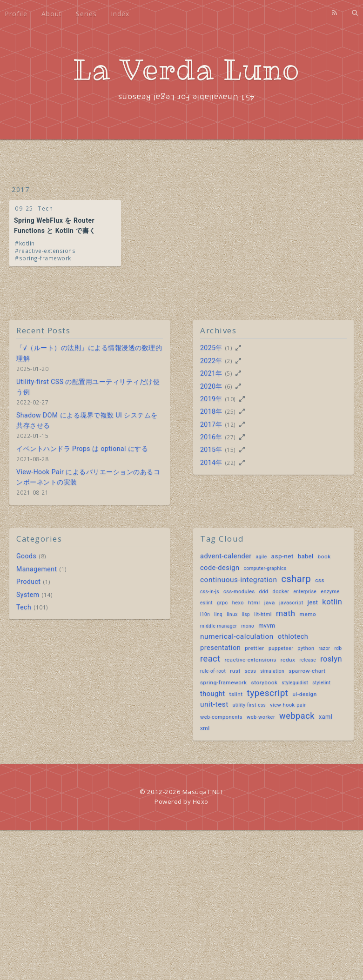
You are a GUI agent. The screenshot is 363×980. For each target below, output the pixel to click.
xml (205, 728)
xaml (326, 717)
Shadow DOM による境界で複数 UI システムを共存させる (87, 420)
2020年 (211, 386)
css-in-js (210, 592)
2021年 (211, 373)
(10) (230, 399)
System (28, 595)
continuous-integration (239, 580)
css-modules (239, 592)
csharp (296, 579)
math (286, 613)
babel (306, 556)
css (320, 580)
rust (235, 671)
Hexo (201, 801)
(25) (230, 411)
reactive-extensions (47, 251)
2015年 (211, 450)
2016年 (211, 437)
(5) (229, 373)
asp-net (282, 556)
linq (218, 614)
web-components (221, 717)
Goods (26, 556)
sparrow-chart (307, 671)
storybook (265, 682)
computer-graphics (265, 568)
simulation (272, 671)
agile (262, 557)
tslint (236, 694)
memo (308, 614)
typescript (268, 693)
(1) (229, 348)
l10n (205, 614)
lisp (246, 614)
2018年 (211, 411)
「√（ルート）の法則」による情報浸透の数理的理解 (89, 353)
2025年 (211, 348)
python (306, 648)
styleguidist (295, 683)
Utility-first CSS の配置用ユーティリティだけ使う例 (88, 387)
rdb (338, 648)
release (308, 660)
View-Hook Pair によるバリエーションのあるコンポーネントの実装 (88, 477)
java (270, 603)
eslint (206, 603)
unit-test (214, 704)
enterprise (305, 592)
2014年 (211, 463)
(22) (230, 463)
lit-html (263, 614)
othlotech (293, 637)
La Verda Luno (186, 70)
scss (251, 671)
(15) (230, 450)
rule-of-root (213, 671)
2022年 (211, 361)
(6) (229, 386)
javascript (291, 603)
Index (120, 14)
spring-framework (45, 258)
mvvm (267, 626)
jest (313, 602)
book (324, 556)
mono (248, 626)
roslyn (331, 659)
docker (281, 592)
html (254, 603)
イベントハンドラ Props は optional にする (82, 449)
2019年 (211, 399)
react (210, 659)
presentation (220, 648)
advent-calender (226, 556)
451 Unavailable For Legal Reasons (186, 98)
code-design (220, 568)
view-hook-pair (288, 705)
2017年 (211, 424)
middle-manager (218, 626)
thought (213, 694)
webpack (297, 716)
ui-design (305, 694)
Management (37, 569)
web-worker (261, 717)
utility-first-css (249, 705)
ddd (264, 592)
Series (86, 14)
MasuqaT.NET (203, 792)
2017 (20, 189)
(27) (230, 437)
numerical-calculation (237, 636)
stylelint (321, 683)
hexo (238, 603)
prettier (255, 648)
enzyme (330, 592)
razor (324, 648)
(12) (230, 424)
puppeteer (281, 648)
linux (232, 614)
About (52, 14)
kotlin (27, 243)
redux (288, 660)
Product (28, 582)
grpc (222, 603)
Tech (45, 208)
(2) (229, 361)
